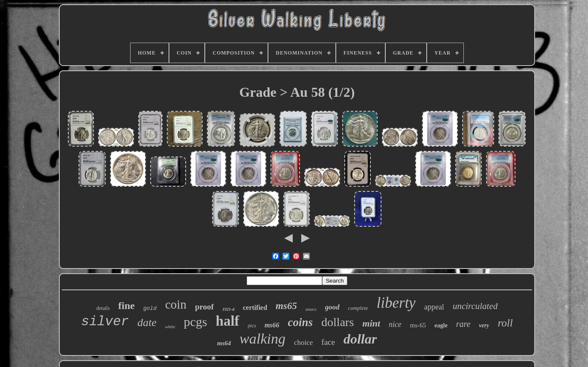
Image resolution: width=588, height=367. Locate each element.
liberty (396, 303)
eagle (441, 325)
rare (463, 324)
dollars (338, 322)
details (103, 308)
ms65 (286, 306)
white (170, 327)
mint (371, 323)
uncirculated (475, 306)
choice (303, 342)
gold (150, 308)
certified (255, 308)
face (328, 342)
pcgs (196, 322)
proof (204, 307)
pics (252, 326)
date (147, 322)
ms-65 (418, 325)
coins (301, 322)
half (228, 321)
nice (395, 324)
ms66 (272, 325)
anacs (311, 309)
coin (176, 304)
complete (358, 308)
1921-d (228, 309)
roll (505, 323)
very (484, 325)
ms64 (224, 343)
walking (262, 339)
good (332, 307)
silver (105, 322)
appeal (434, 307)
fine (127, 306)
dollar (360, 339)
